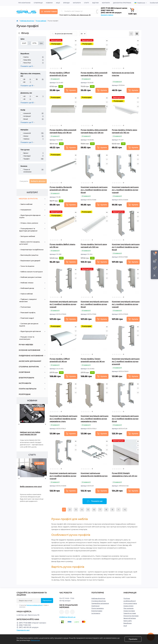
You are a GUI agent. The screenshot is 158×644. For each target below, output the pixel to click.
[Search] (62, 11)
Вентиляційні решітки (29, 255)
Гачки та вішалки (27, 266)
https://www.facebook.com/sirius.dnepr (62, 612)
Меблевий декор (27, 288)
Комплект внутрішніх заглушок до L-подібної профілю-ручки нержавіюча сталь (95, 419)
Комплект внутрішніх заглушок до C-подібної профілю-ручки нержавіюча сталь (63, 419)
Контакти (106, 3)
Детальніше (35, 640)
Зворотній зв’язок (130, 618)
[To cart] (71, 90)
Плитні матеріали (28, 389)
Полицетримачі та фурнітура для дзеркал (28, 230)
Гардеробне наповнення (31, 356)
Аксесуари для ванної (30, 361)
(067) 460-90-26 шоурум (111, 13)
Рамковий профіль (28, 313)
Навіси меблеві (27, 294)
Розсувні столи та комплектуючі (27, 338)
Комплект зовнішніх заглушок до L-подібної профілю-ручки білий (94, 190)
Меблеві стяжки (27, 283)
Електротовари (26, 378)
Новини (49, 3)
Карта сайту (128, 621)
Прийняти (133, 639)
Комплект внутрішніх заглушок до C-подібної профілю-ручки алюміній (126, 361)
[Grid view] (137, 34)
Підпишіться (47, 600)
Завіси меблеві (26, 204)
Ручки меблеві (41, 21)
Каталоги (77, 3)
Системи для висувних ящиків (29, 325)
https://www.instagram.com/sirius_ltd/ (67, 612)
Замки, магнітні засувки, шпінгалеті (30, 243)
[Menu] (49, 12)
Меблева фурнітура (27, 21)
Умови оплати (128, 606)
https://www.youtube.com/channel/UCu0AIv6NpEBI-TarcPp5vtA (72, 612)
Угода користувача (130, 603)
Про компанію (24, 3)
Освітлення (24, 372)
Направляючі (26, 210)
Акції (58, 3)
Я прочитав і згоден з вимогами (34, 606)
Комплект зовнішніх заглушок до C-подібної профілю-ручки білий (125, 419)
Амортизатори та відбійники (32, 250)
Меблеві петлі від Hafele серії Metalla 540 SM (30, 433)
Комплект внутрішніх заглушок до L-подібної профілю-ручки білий (95, 304)
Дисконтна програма (122, 3)
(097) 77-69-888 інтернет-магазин (115, 8)
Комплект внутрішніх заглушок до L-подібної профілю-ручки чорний (126, 304)
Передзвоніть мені (23, 630)
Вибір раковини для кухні (31, 487)
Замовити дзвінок (107, 15)
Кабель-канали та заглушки (32, 272)
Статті (86, 3)
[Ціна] (24, 43)
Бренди (66, 3)
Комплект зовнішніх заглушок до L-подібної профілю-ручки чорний (125, 190)
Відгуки (95, 3)
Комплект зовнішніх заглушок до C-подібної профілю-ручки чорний (63, 476)
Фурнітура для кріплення (31, 331)
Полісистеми (26, 307)
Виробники (128, 623)
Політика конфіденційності (35, 605)
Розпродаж (25, 394)
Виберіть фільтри (38, 181)
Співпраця (38, 3)
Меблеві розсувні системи (31, 277)
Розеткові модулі (27, 318)
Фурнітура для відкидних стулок (30, 216)
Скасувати (24, 181)
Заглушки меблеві (28, 236)
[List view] (131, 34)
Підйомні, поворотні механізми (28, 300)
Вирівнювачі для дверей (30, 261)
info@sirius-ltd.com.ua (67, 617)
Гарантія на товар (130, 613)
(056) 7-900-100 (107, 10)
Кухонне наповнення (29, 350)
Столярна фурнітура (29, 367)
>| (125, 510)
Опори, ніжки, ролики (29, 223)
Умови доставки (129, 611)
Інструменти (25, 383)
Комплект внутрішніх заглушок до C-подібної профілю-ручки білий (126, 247)
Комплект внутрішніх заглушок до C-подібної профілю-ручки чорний (63, 304)
